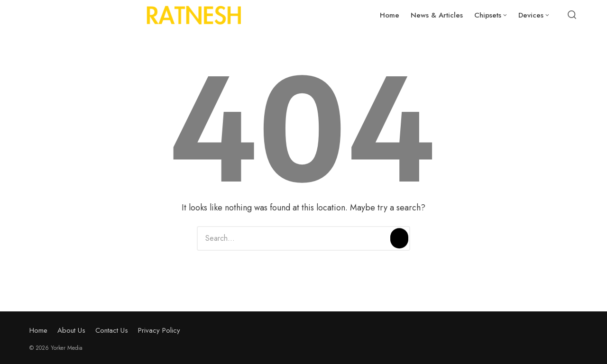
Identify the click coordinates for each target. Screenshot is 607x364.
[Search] (399, 238)
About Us (71, 330)
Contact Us (112, 330)
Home (38, 330)
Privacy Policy (159, 330)
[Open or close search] (572, 15)
